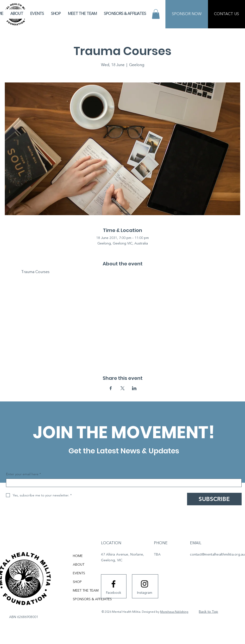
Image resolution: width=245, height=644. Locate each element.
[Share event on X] (122, 388)
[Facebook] (113, 593)
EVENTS (79, 573)
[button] (156, 14)
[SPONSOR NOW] (187, 14)
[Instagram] (144, 593)
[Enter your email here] (122, 483)
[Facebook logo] (113, 584)
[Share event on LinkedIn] (134, 388)
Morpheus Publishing (174, 612)
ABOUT (79, 565)
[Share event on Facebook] (111, 388)
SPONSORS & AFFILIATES (92, 599)
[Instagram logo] (144, 584)
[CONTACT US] (226, 14)
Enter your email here (23, 474)
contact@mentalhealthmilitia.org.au (217, 555)
